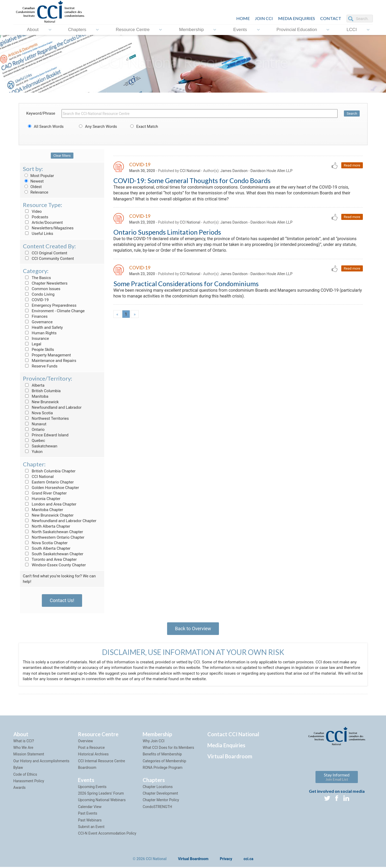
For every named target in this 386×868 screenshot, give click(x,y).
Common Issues (42, 289)
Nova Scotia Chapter (45, 543)
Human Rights (40, 333)
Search (352, 113)
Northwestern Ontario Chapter (54, 537)
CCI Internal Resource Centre (101, 762)
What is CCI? (24, 742)
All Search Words (45, 127)
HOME (243, 18)
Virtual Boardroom (230, 757)
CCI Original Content (45, 253)
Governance (38, 322)
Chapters (77, 30)
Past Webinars (90, 821)
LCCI (352, 30)
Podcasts (36, 217)
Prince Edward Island (46, 435)
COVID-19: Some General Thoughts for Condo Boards (192, 180)
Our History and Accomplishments (41, 762)
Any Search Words (97, 127)
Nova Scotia (38, 413)
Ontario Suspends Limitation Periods (167, 232)
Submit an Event (91, 828)
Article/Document (43, 223)
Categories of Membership (164, 762)
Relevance (36, 192)
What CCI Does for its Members (168, 749)
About (33, 30)
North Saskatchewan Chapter (53, 532)
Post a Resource (91, 749)
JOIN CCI (264, 18)
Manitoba (36, 396)
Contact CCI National (233, 735)
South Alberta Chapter (47, 548)
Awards (20, 789)
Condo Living (39, 294)
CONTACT (331, 18)
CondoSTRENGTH (157, 808)
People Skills (39, 350)
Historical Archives (93, 755)
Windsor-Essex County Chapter (54, 565)
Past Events (87, 814)
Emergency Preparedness (50, 305)
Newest (33, 181)
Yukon (33, 452)
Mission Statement (29, 755)
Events (240, 30)
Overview (85, 742)
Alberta (34, 385)
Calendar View (90, 808)
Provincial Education (297, 30)
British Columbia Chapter (49, 471)
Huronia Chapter (42, 499)
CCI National (38, 477)
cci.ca (249, 860)
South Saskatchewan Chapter (53, 554)
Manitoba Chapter (43, 510)
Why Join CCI (154, 742)
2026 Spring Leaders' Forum (101, 794)
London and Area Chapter (50, 504)
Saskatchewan (40, 446)
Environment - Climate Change (54, 311)
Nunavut (35, 424)
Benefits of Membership (162, 755)
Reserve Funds (40, 366)
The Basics (37, 278)
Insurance (36, 339)
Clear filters (62, 156)
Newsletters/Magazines (48, 228)
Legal (32, 344)
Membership (192, 30)
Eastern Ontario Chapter (48, 482)
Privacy (226, 860)
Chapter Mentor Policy (161, 801)
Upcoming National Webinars (102, 801)
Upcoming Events (92, 788)
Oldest (32, 187)
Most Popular (38, 176)
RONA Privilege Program (162, 769)
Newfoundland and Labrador (52, 407)
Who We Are (23, 749)
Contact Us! (62, 600)
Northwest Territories (46, 418)
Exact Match (143, 127)
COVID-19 (36, 300)
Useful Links (38, 234)
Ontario (34, 430)
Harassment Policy (29, 782)
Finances (35, 316)
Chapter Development (160, 794)
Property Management (47, 355)
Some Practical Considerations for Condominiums (186, 284)
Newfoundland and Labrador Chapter (60, 521)
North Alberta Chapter (47, 526)
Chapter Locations (158, 788)
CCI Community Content (48, 259)
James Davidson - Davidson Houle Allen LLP (257, 171)
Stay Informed (337, 778)
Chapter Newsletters (45, 283)
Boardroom (87, 769)
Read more (352, 165)
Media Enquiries (297, 18)
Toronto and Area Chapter (50, 559)
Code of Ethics (25, 775)
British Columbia (42, 391)
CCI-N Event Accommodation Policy (107, 835)
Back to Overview (193, 629)
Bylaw (18, 769)
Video (32, 211)
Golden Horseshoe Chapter (51, 488)
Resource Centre (133, 30)
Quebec (34, 441)
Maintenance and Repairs (50, 361)
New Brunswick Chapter (48, 515)
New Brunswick (41, 402)
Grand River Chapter (45, 493)
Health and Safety (43, 327)
